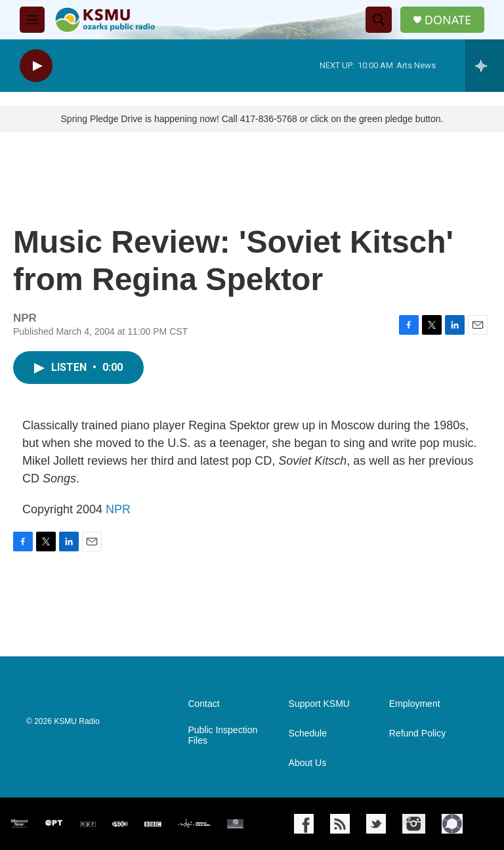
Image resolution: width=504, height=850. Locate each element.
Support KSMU (319, 704)
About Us (308, 763)
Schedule (308, 733)
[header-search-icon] (379, 20)
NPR (118, 509)
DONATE (448, 20)
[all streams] (485, 66)
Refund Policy (417, 733)
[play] (36, 66)
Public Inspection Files (222, 735)
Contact (203, 704)
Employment (415, 704)
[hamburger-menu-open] (32, 20)
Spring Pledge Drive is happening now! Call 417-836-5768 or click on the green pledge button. (252, 119)
